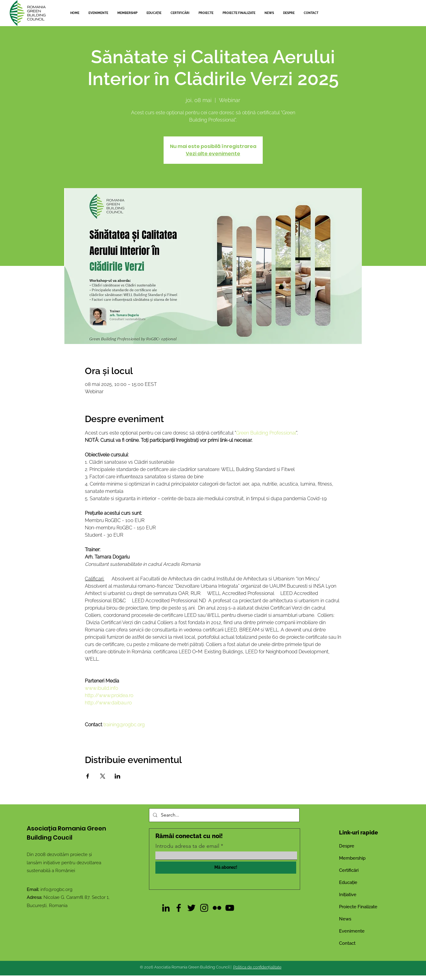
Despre (347, 846)
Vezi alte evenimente (213, 154)
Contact (347, 943)
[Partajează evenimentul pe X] (103, 776)
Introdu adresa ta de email (187, 846)
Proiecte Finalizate (358, 907)
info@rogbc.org (56, 889)
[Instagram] (204, 908)
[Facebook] (179, 908)
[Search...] (224, 815)
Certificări (349, 870)
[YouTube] (230, 908)
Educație (348, 882)
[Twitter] (191, 908)
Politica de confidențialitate (257, 967)
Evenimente (352, 931)
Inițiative (348, 895)
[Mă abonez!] (226, 868)
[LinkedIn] (166, 908)
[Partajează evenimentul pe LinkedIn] (118, 776)
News (345, 919)
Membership (352, 858)
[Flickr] (217, 908)
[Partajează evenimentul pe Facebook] (88, 776)
